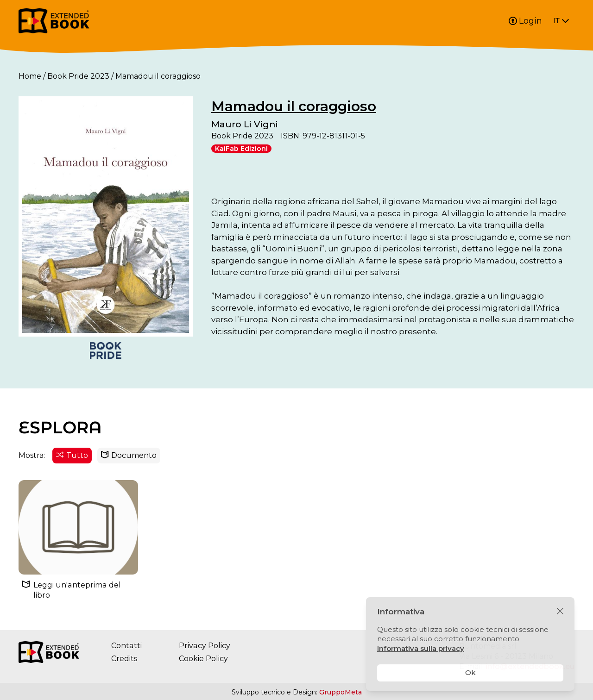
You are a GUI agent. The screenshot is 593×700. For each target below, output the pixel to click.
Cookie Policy (203, 659)
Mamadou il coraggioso (294, 106)
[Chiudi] (560, 612)
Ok (470, 672)
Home (30, 76)
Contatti (126, 646)
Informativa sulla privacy (421, 648)
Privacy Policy (204, 646)
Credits (124, 659)
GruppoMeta (341, 693)
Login (525, 21)
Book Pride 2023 (78, 76)
